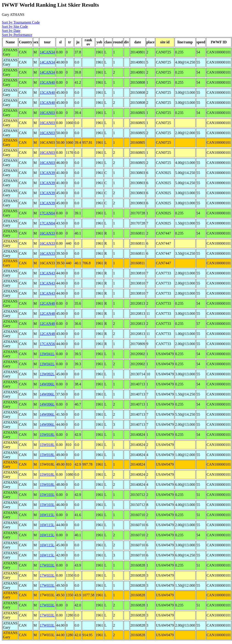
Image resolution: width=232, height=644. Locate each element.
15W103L (47, 495)
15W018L (47, 435)
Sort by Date (11, 31)
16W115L (47, 515)
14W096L (47, 384)
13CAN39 (47, 173)
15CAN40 (47, 82)
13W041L (47, 354)
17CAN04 (47, 213)
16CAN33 (47, 233)
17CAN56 (47, 344)
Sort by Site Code (15, 26)
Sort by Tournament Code (21, 22)
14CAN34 (47, 52)
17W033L (47, 565)
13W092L (47, 374)
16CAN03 (47, 113)
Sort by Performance (17, 35)
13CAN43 (47, 273)
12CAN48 (47, 303)
